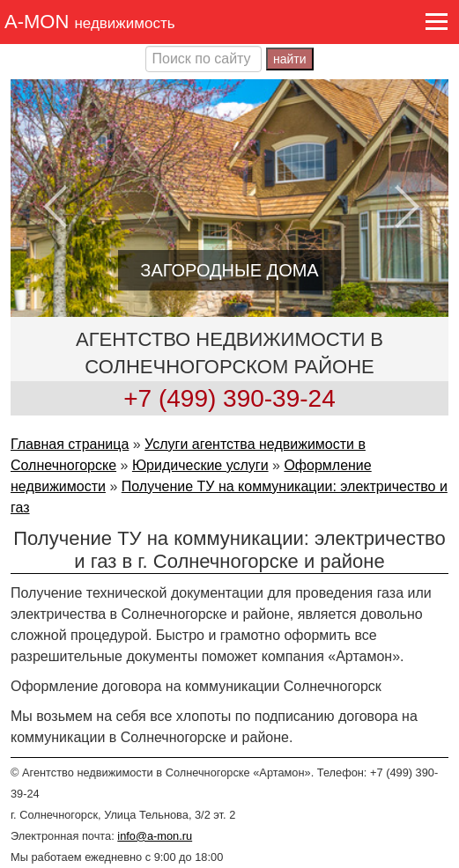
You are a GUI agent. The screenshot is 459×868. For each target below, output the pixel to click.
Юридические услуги (200, 465)
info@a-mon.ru (155, 836)
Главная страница (70, 444)
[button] (436, 22)
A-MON (90, 22)
